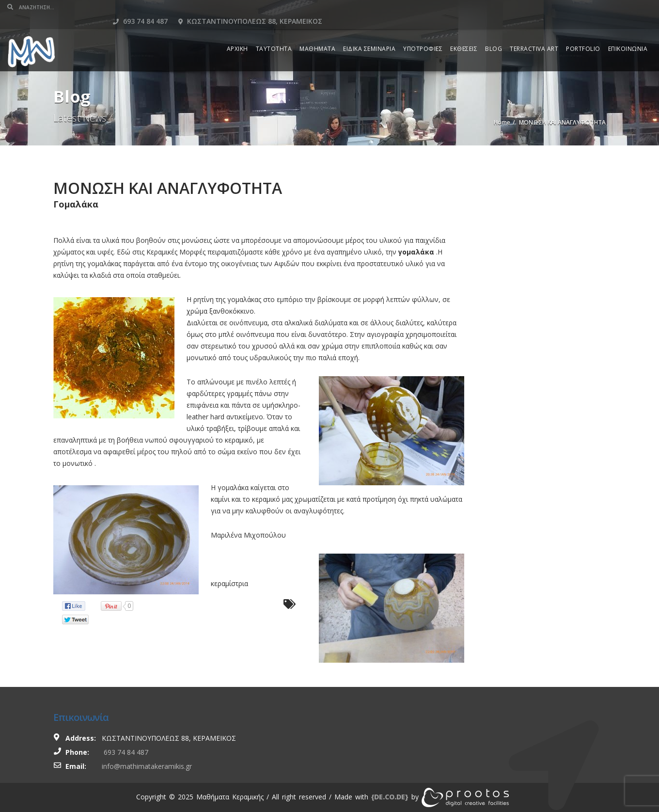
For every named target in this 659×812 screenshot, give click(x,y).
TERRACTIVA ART (534, 35)
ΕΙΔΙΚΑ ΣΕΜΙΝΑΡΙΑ (369, 35)
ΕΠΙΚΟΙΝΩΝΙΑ (628, 35)
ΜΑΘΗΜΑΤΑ (317, 35)
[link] (390, 797)
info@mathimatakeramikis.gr (147, 766)
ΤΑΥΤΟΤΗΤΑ (274, 35)
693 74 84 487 (470, 7)
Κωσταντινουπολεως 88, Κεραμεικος (580, 7)
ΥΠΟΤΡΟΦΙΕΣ (423, 35)
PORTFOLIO (583, 35)
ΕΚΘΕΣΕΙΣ (464, 35)
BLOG (494, 35)
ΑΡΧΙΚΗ (237, 35)
